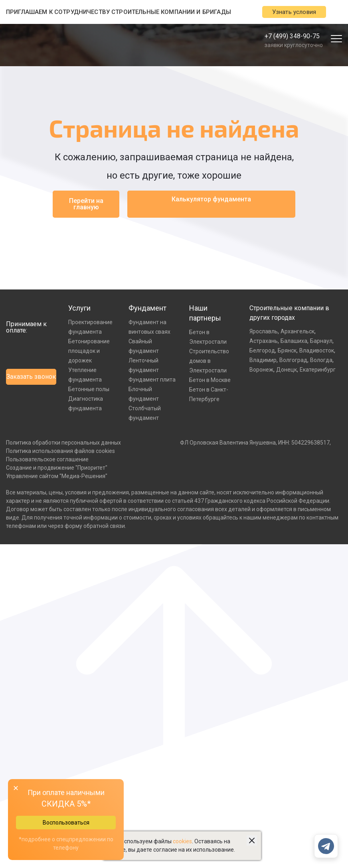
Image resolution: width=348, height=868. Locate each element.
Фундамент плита (152, 380)
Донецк (287, 370)
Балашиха (294, 341)
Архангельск (298, 331)
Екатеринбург (318, 370)
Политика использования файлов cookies (60, 451)
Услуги (79, 308)
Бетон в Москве (210, 380)
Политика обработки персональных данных (63, 443)
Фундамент (147, 308)
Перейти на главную (86, 204)
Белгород (262, 350)
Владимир (263, 360)
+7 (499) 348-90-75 (292, 36)
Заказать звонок (31, 377)
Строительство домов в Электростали (209, 361)
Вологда (321, 360)
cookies (182, 841)
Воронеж (261, 370)
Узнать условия (294, 12)
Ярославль (264, 331)
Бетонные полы (89, 389)
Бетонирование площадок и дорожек (89, 351)
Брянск (287, 350)
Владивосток (317, 350)
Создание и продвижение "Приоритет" (57, 468)
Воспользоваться (66, 823)
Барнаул (321, 341)
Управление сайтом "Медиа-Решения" (57, 476)
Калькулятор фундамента (211, 199)
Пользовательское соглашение (47, 459)
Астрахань (264, 341)
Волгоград (293, 360)
